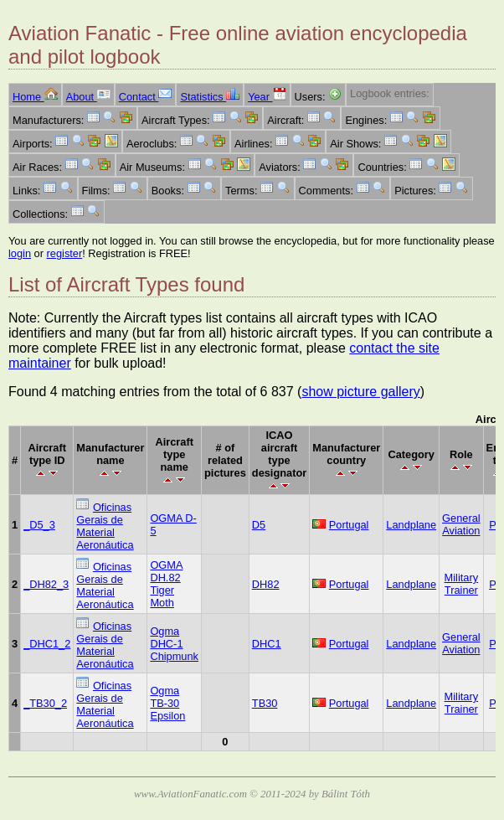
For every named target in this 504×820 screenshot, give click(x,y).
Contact (146, 97)
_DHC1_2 (47, 644)
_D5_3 (39, 525)
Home (35, 97)
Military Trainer (462, 584)
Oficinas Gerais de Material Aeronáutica (105, 526)
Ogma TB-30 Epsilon (167, 703)
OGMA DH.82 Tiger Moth (166, 584)
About (88, 97)
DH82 (266, 584)
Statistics (210, 97)
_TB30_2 (45, 703)
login (20, 253)
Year (267, 97)
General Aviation (461, 524)
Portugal (349, 525)
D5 (259, 525)
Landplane (411, 525)
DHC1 (267, 644)
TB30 (265, 703)
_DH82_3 (46, 584)
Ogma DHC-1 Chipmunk (174, 644)
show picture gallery (360, 392)
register (65, 253)
